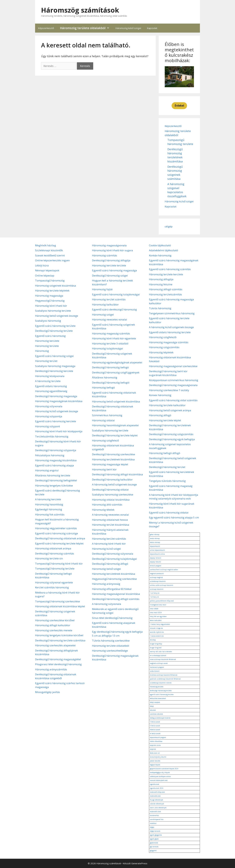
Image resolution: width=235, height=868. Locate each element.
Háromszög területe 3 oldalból (110, 343)
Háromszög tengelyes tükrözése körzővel (59, 635)
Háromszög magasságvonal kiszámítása (116, 594)
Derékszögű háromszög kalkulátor (112, 479)
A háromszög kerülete (48, 499)
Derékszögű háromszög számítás (55, 553)
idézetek (153, 710)
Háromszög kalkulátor (105, 304)
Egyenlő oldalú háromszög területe (170, 332)
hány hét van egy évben (158, 616)
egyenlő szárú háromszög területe (162, 694)
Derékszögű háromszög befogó (110, 367)
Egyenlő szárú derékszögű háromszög (114, 309)
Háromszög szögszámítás (164, 347)
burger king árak (156, 648)
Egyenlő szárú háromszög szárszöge (57, 533)
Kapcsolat (152, 28)
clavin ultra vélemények (158, 808)
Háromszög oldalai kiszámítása (111, 500)
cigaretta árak (155, 784)
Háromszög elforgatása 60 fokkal (112, 589)
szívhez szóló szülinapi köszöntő (161, 585)
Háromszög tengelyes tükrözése (54, 485)
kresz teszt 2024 (156, 613)
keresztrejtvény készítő (158, 757)
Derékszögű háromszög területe (54, 331)
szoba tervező (155, 671)
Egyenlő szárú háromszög (50, 336)
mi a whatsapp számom (158, 655)
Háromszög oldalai (103, 420)
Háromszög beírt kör (104, 469)
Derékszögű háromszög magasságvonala (173, 385)
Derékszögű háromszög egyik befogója (172, 439)
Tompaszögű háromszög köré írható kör (59, 564)
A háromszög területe (48, 381)
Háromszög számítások (80, 10)
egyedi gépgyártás (156, 835)
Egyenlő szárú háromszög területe (55, 326)
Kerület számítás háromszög (52, 587)
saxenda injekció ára (157, 632)
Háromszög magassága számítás (169, 342)
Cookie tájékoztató (160, 245)
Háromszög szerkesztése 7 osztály (169, 390)
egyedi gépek (154, 839)
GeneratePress (139, 863)
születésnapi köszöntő (158, 581)
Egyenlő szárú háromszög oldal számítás (173, 400)
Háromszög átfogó (160, 415)
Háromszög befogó (103, 387)
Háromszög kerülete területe (109, 265)
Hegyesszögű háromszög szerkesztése (114, 579)
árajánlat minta (155, 745)
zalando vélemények (157, 804)
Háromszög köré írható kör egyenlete (114, 338)
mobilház (153, 823)
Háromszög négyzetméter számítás (56, 528)
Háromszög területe (47, 346)
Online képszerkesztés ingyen (52, 260)
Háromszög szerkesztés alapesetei (55, 645)
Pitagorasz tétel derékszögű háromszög (58, 664)
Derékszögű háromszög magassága (56, 396)
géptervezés (154, 843)
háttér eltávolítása (156, 741)
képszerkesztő (155, 546)
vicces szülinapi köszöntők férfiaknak (163, 659)
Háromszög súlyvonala (49, 406)
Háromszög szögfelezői (163, 337)
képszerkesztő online (157, 554)
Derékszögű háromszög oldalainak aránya (60, 538)
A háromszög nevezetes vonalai (110, 515)
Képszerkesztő (46, 28)
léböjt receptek (155, 702)
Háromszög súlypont (48, 426)
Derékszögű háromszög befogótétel (56, 480)
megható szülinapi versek (159, 663)
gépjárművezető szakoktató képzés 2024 (164, 769)
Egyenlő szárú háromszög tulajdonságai (116, 294)
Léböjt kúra (42, 265)
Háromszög (42, 351)
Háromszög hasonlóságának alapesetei (115, 425)
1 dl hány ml (154, 597)
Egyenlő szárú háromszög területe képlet (59, 543)
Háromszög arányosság (106, 584)
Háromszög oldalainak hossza (110, 520)
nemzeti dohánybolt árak (159, 780)
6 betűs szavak (155, 726)
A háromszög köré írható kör (109, 544)
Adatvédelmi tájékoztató (164, 250)
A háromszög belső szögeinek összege (114, 484)
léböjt (152, 706)
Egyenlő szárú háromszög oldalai (169, 512)
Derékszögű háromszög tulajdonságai (115, 559)
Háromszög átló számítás (107, 505)
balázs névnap (155, 542)
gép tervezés (154, 847)
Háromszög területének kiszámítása (113, 459)
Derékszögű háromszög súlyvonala (113, 554)
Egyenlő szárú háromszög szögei (54, 356)
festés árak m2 (155, 753)
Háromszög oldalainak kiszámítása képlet (60, 606)
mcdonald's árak (155, 812)
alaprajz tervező (155, 558)
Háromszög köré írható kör (51, 306)
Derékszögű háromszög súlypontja (56, 450)
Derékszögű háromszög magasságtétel (58, 659)
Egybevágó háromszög (49, 509)
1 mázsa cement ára (157, 636)
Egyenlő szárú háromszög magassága (115, 270)
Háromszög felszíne (161, 284)
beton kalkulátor (156, 620)
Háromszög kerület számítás (109, 539)
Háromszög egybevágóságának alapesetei (117, 362)
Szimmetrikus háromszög (107, 415)
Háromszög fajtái (102, 289)
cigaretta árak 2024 (157, 788)
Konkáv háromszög (160, 255)
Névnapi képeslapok (47, 270)
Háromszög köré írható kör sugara (112, 250)
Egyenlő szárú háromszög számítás (170, 269)
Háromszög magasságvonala (109, 245)
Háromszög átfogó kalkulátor (53, 625)
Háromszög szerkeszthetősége (110, 651)
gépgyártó (153, 851)
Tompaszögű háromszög (50, 280)
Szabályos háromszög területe (53, 311)
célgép (169, 226)
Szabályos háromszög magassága (55, 366)
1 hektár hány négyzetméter (160, 624)
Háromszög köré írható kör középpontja (59, 431)
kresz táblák (154, 609)
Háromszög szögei (103, 315)
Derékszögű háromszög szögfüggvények (116, 372)
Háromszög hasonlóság (49, 504)
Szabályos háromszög (48, 321)
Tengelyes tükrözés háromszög (167, 481)
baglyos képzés (155, 765)
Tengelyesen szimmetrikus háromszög (172, 313)
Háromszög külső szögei (128, 28)
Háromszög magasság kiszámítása (56, 460)
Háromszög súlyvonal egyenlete (54, 582)
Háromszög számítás (105, 255)
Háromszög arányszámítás (51, 669)
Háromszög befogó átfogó (165, 453)
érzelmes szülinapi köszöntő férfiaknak (164, 675)
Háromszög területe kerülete (166, 274)
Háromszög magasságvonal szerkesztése (173, 366)
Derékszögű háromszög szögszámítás (171, 434)
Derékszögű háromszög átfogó (110, 564)
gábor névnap (155, 534)
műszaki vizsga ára (156, 628)
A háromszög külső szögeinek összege (171, 327)
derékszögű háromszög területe (161, 691)
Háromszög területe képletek (52, 291)
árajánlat (153, 749)
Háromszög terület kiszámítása (111, 525)
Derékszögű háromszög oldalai (110, 490)
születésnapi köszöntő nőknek (161, 683)
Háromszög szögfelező (105, 440)
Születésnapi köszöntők (49, 250)
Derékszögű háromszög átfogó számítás (116, 599)
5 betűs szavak (155, 722)
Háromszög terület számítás (109, 299)
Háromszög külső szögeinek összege (57, 411)
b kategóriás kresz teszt (158, 605)
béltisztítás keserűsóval (158, 698)
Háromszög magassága (49, 296)
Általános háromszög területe (53, 475)
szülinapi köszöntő (157, 589)
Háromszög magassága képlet (110, 464)
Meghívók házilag (45, 245)
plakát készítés (155, 761)
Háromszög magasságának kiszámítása (59, 401)
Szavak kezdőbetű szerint (50, 255)
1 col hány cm (155, 593)
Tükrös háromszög (160, 308)
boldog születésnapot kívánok (160, 718)
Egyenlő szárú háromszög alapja (54, 465)
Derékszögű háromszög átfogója (111, 260)
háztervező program (157, 667)
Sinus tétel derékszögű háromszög (112, 618)
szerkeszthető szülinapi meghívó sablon (164, 570)
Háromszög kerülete (47, 341)
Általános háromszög (105, 377)
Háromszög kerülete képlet (165, 420)
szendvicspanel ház (157, 819)
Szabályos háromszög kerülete (110, 430)
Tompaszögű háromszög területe (55, 568)
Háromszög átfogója (161, 279)
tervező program (156, 566)
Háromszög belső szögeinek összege (57, 316)
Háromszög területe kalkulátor (167, 405)
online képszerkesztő (157, 550)
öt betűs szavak (155, 734)
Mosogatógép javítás (48, 692)
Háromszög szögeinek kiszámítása (56, 286)
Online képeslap (45, 275)
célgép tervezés (155, 831)
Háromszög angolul (47, 470)
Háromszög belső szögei (106, 569)
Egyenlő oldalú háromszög (51, 386)
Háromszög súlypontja (49, 416)
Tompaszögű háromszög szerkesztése (57, 601)
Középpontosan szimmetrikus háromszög (174, 380)
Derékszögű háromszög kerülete (54, 371)
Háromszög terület (46, 361)
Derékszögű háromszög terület (167, 467)
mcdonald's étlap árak (157, 792)
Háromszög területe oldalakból (86, 28)
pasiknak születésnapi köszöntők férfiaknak (165, 679)
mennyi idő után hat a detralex (161, 652)
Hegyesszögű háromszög (50, 301)
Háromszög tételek (103, 510)
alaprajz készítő (155, 562)
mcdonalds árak (155, 796)
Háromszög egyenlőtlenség (51, 391)
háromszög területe (157, 687)
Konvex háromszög (160, 395)
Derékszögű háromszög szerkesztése (114, 454)
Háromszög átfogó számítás (166, 289)
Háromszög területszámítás (165, 294)
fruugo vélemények (157, 800)
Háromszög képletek (161, 352)
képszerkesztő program (158, 737)
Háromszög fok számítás (50, 514)
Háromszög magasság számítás (111, 333)
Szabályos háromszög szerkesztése (113, 494)
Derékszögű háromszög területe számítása (60, 640)
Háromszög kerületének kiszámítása (114, 574)
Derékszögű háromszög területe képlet (115, 435)
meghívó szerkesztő (157, 574)
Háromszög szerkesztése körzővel (55, 620)
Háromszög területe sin (49, 558)
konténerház (154, 815)
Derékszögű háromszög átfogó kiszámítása (117, 474)
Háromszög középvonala (50, 376)
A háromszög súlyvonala (107, 604)
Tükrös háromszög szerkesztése (111, 641)
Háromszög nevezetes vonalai (110, 319)
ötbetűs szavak (155, 730)
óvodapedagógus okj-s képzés (160, 773)
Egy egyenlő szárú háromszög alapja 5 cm (174, 517)
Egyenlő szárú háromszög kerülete (56, 421)
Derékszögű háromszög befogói (111, 383)
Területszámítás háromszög (52, 436)
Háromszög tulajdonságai (108, 348)
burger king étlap (156, 644)
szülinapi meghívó (156, 577)
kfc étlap (153, 640)
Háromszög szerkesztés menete (54, 630)
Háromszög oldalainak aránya (53, 548)
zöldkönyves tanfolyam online (160, 776)
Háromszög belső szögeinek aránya (170, 410)
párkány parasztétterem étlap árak (162, 601)
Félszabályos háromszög (50, 455)
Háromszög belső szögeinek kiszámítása (116, 401)
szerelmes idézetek (156, 714)
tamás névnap (155, 538)
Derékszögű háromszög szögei (110, 275)
